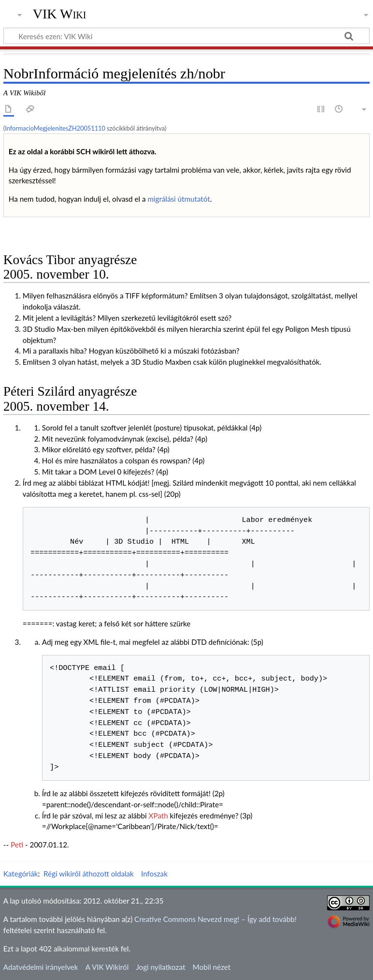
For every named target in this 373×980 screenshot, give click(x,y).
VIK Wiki (60, 14)
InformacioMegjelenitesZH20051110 (55, 128)
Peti (17, 845)
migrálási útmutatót (179, 199)
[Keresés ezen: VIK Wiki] (186, 36)
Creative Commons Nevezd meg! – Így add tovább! (215, 919)
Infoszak (154, 874)
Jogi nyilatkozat (160, 967)
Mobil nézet (212, 967)
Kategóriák (21, 874)
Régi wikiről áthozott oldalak (89, 874)
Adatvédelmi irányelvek (41, 967)
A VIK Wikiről (107, 967)
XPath (158, 816)
